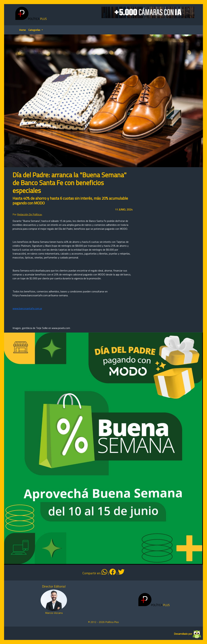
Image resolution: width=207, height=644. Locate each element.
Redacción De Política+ (30, 214)
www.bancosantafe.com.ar (27, 308)
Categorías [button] (35, 30)
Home (22, 30)
